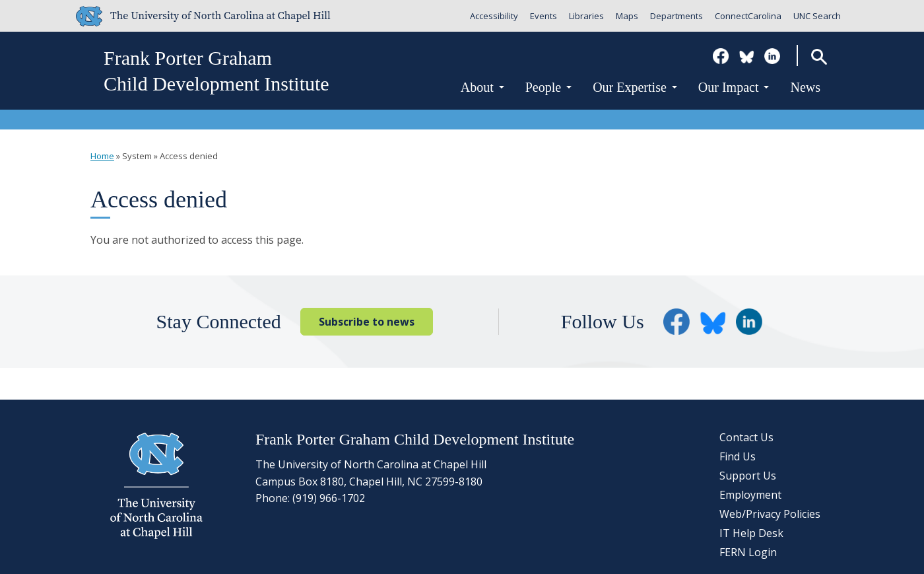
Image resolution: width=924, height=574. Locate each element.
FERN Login (748, 552)
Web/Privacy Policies (770, 514)
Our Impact (734, 87)
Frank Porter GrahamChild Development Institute (216, 71)
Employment (750, 495)
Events (544, 16)
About (482, 87)
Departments (676, 16)
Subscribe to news (367, 322)
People (548, 87)
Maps (627, 16)
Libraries (586, 16)
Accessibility (494, 16)
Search (819, 56)
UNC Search (817, 16)
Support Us (748, 476)
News (805, 87)
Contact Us (746, 437)
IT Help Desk (751, 533)
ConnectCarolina (748, 16)
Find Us (738, 456)
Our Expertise (635, 87)
